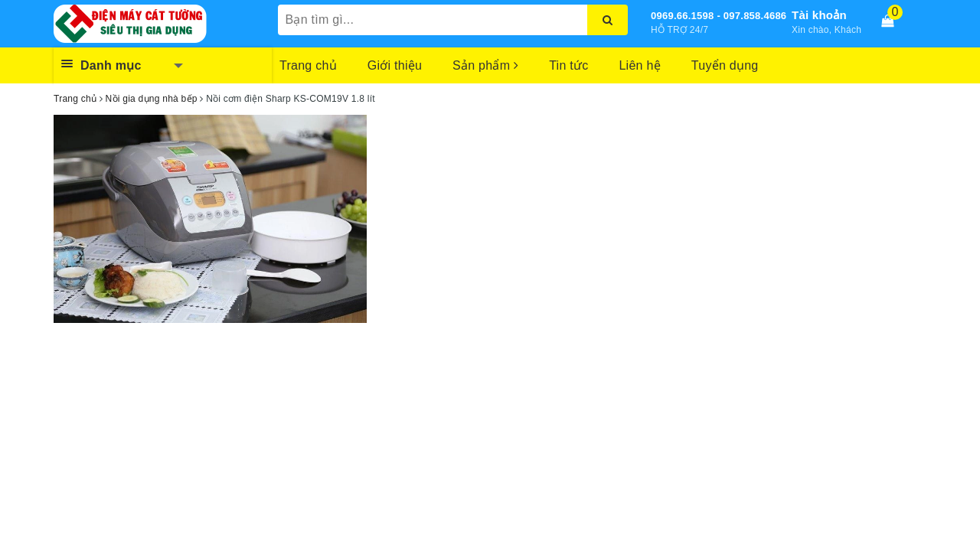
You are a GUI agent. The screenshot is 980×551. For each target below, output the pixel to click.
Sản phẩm (485, 65)
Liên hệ (639, 65)
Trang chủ (308, 65)
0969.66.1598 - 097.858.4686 (719, 16)
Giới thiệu (395, 65)
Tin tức (568, 65)
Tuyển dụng (725, 65)
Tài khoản (819, 15)
